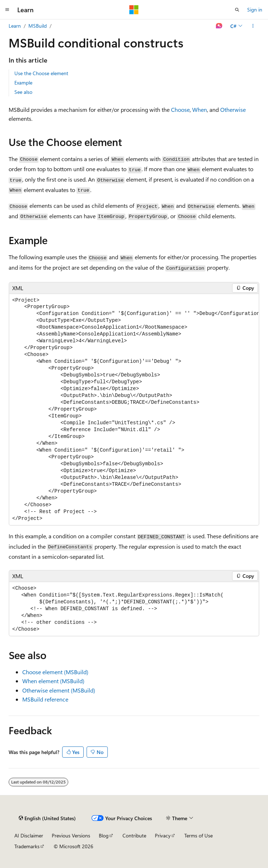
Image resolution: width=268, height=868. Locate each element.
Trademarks (27, 846)
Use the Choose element (41, 73)
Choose (180, 109)
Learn (15, 26)
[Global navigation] (7, 10)
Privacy (163, 835)
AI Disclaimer (29, 835)
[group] (134, 410)
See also (23, 92)
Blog (104, 835)
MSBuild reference (45, 699)
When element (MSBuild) (53, 681)
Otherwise (233, 109)
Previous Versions (71, 835)
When (200, 109)
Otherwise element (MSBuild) (59, 690)
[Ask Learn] (219, 26)
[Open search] (237, 10)
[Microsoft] (134, 10)
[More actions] (253, 26)
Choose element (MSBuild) (55, 672)
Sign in (255, 10)
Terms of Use (198, 835)
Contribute (134, 835)
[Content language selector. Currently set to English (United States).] (47, 818)
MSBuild (38, 26)
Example (23, 83)
